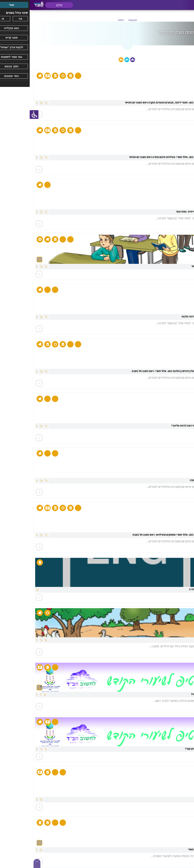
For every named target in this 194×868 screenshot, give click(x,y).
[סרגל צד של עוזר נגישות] (4, 115)
